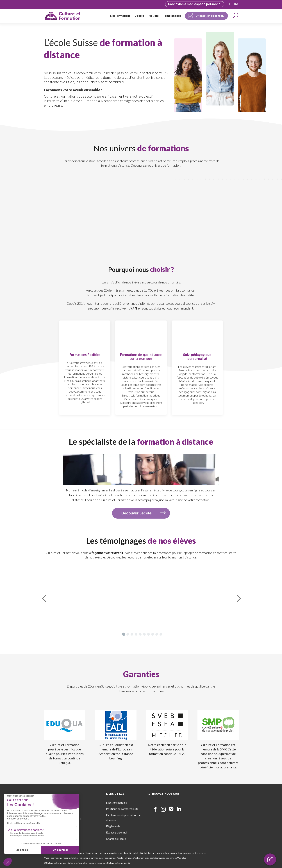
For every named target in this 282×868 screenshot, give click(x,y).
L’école (139, 16)
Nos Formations (120, 16)
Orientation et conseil (210, 16)
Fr (229, 4)
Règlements (113, 826)
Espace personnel (117, 832)
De (236, 4)
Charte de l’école (116, 839)
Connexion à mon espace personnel (195, 4)
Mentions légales (116, 803)
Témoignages (172, 16)
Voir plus (182, 858)
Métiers (153, 16)
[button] (124, 634)
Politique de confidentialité (122, 809)
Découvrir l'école (137, 513)
